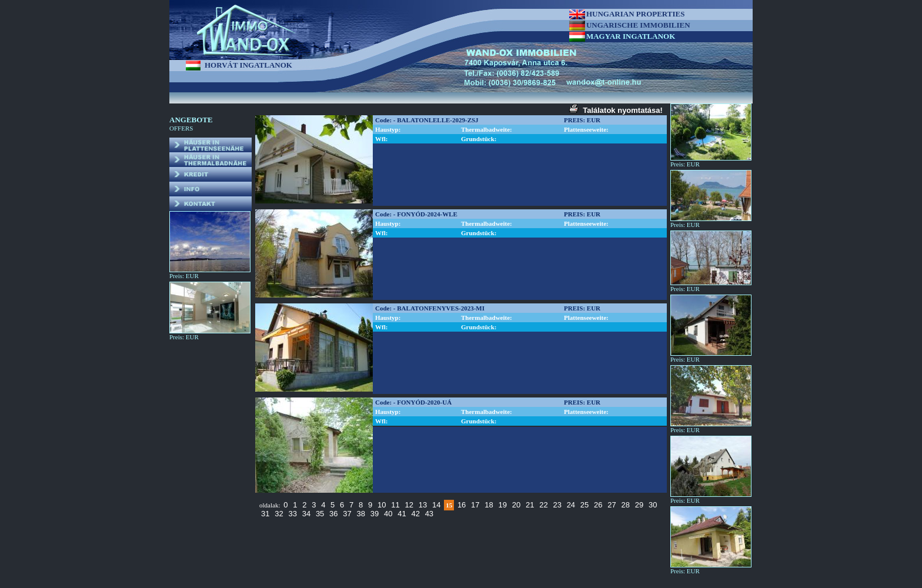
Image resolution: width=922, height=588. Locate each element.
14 (436, 505)
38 (361, 514)
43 (429, 514)
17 (475, 505)
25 (584, 505)
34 (306, 514)
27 (612, 505)
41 (402, 514)
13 (423, 505)
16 (462, 505)
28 (626, 505)
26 (598, 505)
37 (347, 514)
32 (279, 514)
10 (382, 505)
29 (639, 505)
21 (530, 505)
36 (333, 514)
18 (489, 505)
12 (409, 505)
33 (292, 514)
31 (265, 514)
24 (571, 505)
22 (543, 505)
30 (653, 505)
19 (503, 505)
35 (320, 514)
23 (557, 505)
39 (375, 514)
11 (395, 505)
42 (415, 514)
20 (516, 505)
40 (388, 514)
